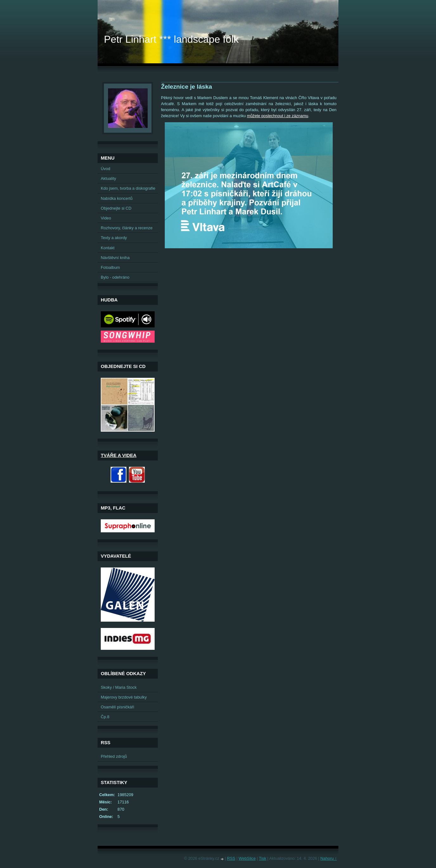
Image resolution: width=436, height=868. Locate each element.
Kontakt (108, 248)
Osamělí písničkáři (117, 707)
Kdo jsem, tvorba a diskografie (128, 188)
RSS (231, 858)
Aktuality (108, 178)
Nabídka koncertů (117, 198)
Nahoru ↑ (329, 858)
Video (106, 218)
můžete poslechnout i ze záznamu (277, 116)
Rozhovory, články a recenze (127, 228)
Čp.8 (105, 717)
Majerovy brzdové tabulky (124, 697)
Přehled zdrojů (114, 756)
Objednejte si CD (116, 208)
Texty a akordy (114, 238)
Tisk (263, 858)
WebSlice (247, 858)
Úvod (106, 169)
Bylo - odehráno (115, 277)
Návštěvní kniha (115, 258)
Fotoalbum (110, 267)
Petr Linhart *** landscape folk (171, 39)
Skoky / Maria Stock (119, 687)
